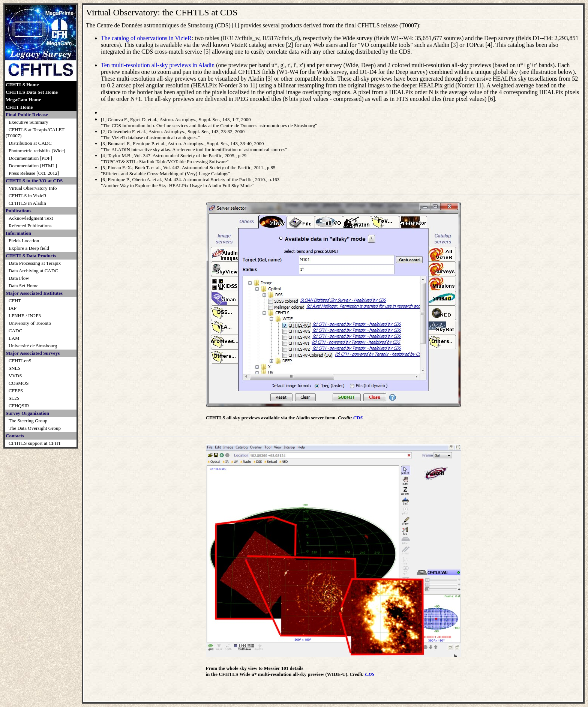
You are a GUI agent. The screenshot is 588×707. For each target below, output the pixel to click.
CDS (358, 418)
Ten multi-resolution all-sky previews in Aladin (158, 65)
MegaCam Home (23, 100)
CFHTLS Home (22, 85)
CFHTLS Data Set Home (32, 92)
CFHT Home (19, 107)
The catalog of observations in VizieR (146, 38)
